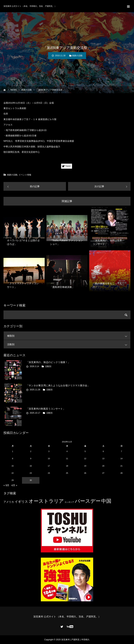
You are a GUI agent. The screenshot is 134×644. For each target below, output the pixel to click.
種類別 (69, 336)
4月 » (14, 485)
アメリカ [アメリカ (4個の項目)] (9, 502)
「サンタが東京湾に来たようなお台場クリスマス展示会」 (58, 385)
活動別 (69, 344)
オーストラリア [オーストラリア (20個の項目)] (46, 501)
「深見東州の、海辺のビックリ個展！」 (48, 362)
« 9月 (6, 485)
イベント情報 (25, 175)
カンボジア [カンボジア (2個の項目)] (69, 502)
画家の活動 (77, 56)
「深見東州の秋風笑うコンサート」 (46, 409)
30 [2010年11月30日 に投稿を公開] (31, 480)
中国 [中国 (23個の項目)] (106, 501)
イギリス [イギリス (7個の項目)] (21, 502)
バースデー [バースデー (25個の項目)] (88, 501)
